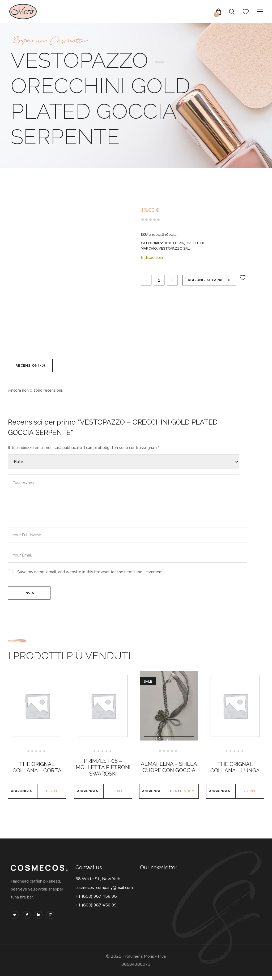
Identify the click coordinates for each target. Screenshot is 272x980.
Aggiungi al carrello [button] (24, 795)
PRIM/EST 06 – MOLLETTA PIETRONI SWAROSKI (103, 771)
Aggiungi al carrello (209, 280)
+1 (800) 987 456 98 (96, 900)
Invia (29, 596)
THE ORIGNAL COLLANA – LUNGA (235, 771)
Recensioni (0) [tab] (33, 366)
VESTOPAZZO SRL (174, 248)
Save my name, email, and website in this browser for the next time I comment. (91, 574)
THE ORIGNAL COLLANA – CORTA (37, 771)
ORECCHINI (195, 243)
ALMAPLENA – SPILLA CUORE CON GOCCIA (169, 771)
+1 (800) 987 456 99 (96, 909)
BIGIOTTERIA (174, 243)
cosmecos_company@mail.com (104, 891)
